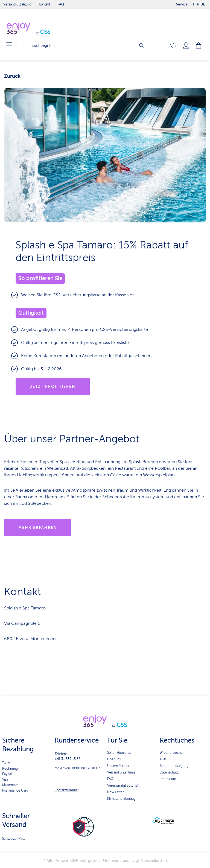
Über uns (114, 759)
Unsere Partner (118, 766)
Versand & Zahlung (121, 772)
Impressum (168, 779)
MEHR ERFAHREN (38, 528)
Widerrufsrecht (171, 753)
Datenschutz (169, 772)
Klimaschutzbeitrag (121, 799)
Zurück (12, 76)
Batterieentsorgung (174, 766)
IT (193, 3)
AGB (163, 759)
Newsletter (115, 792)
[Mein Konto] (186, 45)
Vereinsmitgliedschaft (123, 786)
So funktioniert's (119, 753)
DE (203, 3)
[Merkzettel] (173, 45)
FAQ (110, 779)
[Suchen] (144, 45)
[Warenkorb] (199, 45)
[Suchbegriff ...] (80, 45)
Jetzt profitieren (53, 386)
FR (197, 3)
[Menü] (13, 44)
